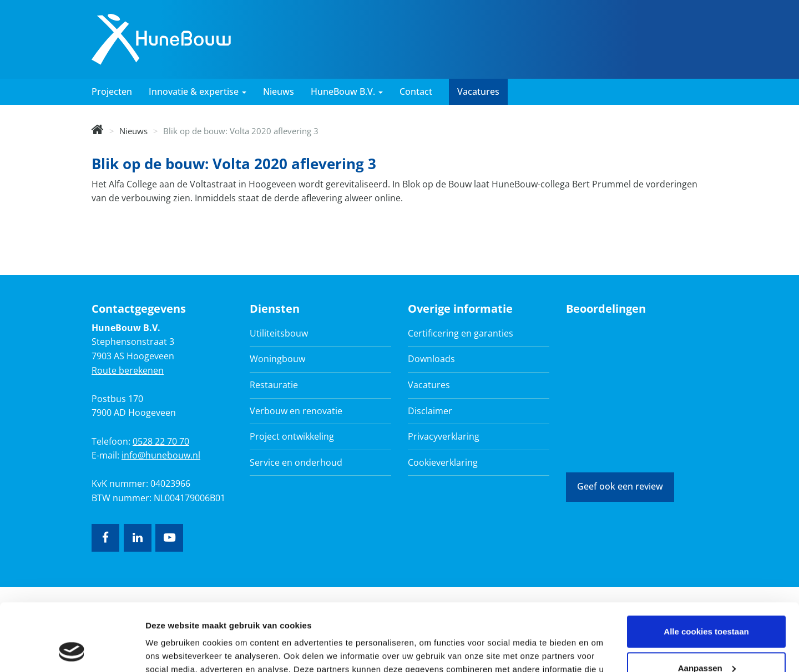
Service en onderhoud (296, 462)
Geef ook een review (620, 486)
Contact (416, 91)
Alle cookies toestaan (706, 569)
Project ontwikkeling (292, 436)
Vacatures (478, 91)
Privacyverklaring (444, 436)
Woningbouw (277, 359)
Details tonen (172, 650)
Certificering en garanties (461, 333)
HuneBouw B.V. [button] (347, 91)
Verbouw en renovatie (296, 411)
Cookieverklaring (443, 462)
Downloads (431, 359)
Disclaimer (430, 411)
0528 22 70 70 (161, 441)
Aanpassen (707, 605)
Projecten (112, 91)
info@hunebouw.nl (161, 455)
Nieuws (279, 91)
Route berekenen (128, 370)
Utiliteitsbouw (279, 333)
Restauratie (274, 385)
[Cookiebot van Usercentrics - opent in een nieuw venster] (72, 650)
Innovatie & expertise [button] (198, 91)
